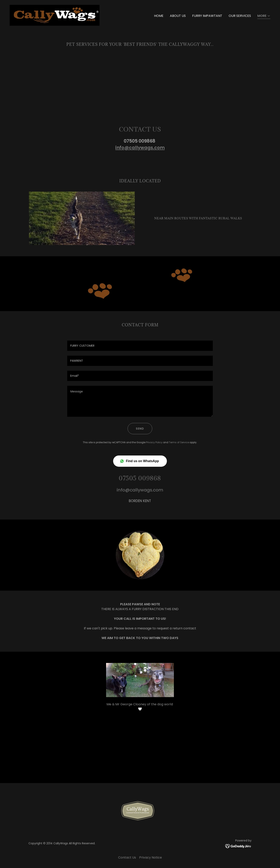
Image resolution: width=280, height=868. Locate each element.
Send (140, 429)
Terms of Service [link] (179, 442)
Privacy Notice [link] (151, 857)
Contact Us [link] (127, 857)
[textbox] (140, 346)
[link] (55, 15)
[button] (264, 16)
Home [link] (159, 16)
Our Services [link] (240, 16)
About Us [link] (178, 16)
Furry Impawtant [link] (207, 16)
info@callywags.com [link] (140, 490)
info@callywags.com (140, 148)
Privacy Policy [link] (154, 442)
